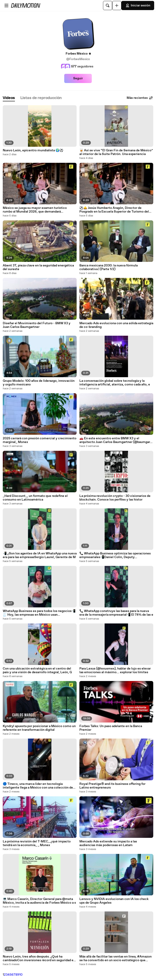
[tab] (9, 98)
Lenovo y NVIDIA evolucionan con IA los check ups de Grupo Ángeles (114, 901)
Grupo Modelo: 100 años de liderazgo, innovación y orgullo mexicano (39, 383)
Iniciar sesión (138, 6)
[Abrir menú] (6, 6)
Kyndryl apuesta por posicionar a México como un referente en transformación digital (39, 728)
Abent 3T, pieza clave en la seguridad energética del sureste (38, 267)
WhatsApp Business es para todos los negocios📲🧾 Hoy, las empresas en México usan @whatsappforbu (39, 613)
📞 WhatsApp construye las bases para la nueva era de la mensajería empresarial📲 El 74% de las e (116, 613)
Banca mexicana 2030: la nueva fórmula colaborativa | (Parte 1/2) (109, 267)
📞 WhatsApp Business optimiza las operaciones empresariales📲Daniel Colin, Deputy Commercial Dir (115, 555)
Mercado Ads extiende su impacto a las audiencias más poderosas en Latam (108, 843)
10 (21, 975)
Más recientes (140, 98)
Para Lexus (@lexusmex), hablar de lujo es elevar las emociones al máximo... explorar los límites (115, 670)
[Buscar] (108, 6)
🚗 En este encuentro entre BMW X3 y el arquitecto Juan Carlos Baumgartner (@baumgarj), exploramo (116, 440)
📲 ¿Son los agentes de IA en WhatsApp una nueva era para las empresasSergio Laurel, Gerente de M (40, 555)
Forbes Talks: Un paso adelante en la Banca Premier (111, 728)
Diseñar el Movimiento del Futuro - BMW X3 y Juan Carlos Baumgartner (37, 325)
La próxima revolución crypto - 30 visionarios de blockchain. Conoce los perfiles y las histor (115, 498)
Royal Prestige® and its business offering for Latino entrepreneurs (112, 786)
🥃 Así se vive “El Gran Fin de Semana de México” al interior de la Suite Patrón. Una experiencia (116, 152)
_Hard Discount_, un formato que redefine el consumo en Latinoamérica (35, 498)
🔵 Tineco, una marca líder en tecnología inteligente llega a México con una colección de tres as (38, 786)
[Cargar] (117, 6)
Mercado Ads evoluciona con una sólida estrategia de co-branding (116, 325)
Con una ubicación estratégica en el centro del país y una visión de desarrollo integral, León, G (37, 670)
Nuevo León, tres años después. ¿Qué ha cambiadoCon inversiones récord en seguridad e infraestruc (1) (38, 958)
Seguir (78, 78)
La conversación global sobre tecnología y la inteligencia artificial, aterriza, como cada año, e (115, 383)
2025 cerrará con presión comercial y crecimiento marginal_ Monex (40, 440)
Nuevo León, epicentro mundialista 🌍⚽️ (33, 150)
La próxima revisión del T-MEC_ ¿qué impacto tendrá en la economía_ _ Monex (37, 843)
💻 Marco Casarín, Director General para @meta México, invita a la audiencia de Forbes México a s (39, 901)
